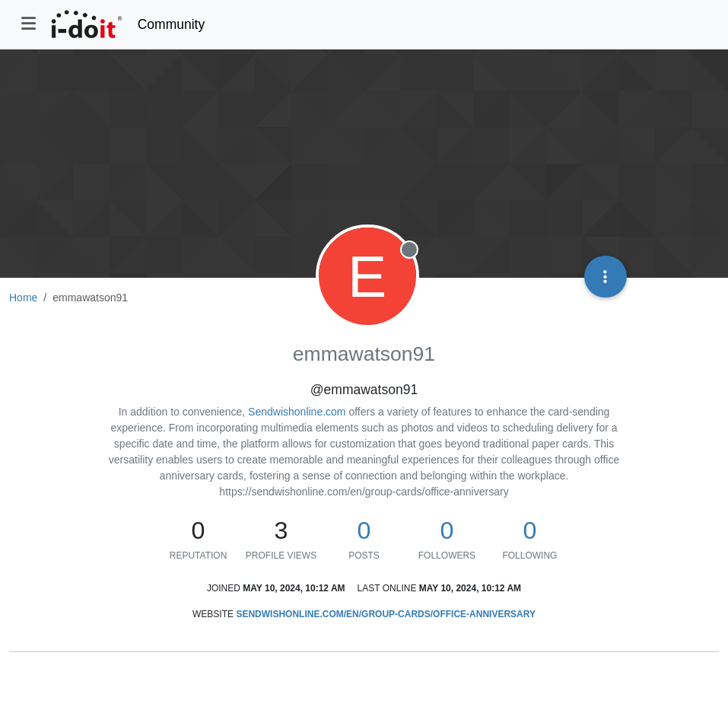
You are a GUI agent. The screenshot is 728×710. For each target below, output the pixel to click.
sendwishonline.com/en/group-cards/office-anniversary (386, 614)
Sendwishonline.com (297, 412)
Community (172, 24)
